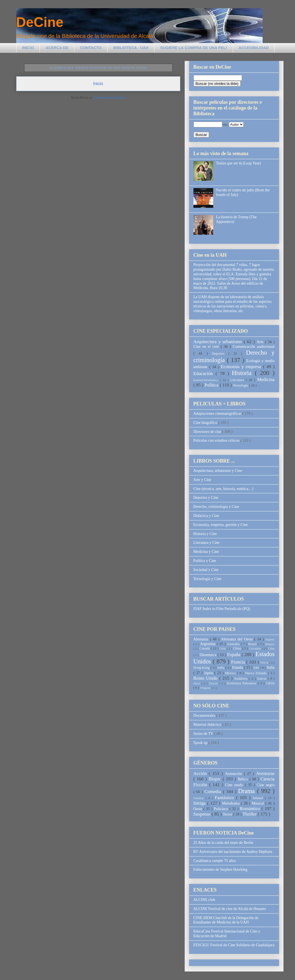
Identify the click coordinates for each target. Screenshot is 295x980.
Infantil (259, 798)
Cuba (271, 648)
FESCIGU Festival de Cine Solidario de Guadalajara (234, 945)
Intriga (200, 803)
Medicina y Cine (206, 552)
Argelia (270, 639)
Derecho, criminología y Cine (216, 507)
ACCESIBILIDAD (254, 48)
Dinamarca (208, 655)
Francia (239, 662)
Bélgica (270, 644)
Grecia (265, 662)
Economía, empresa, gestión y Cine (221, 525)
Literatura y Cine (207, 543)
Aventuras (265, 773)
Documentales (205, 716)
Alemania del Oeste (238, 639)
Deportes (220, 354)
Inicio (98, 84)
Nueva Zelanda (256, 673)
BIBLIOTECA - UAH (131, 48)
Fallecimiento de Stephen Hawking (220, 870)
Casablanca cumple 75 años (215, 861)
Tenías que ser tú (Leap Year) (238, 163)
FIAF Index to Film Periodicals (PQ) (222, 609)
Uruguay (206, 688)
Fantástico (225, 798)
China (238, 648)
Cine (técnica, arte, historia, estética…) (224, 489)
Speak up (201, 743)
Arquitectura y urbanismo (219, 342)
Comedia (214, 792)
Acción (201, 773)
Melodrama (232, 803)
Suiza (198, 683)
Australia (234, 644)
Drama (248, 791)
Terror (228, 814)
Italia (271, 667)
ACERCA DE (57, 48)
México (231, 673)
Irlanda (238, 667)
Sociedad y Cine (206, 570)
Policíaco (222, 809)
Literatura (238, 380)
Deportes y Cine (206, 498)
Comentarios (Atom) (109, 98)
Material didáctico (208, 725)
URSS (270, 683)
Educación (205, 373)
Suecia (262, 679)
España (234, 655)
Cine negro (266, 785)
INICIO (28, 48)
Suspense (203, 814)
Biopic (216, 779)
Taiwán (214, 683)
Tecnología (241, 385)
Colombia (255, 648)
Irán (257, 668)
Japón (209, 673)
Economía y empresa (242, 367)
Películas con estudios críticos (217, 440)
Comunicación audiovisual (254, 347)
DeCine (40, 22)
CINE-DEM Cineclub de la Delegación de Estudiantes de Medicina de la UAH (226, 920)
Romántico (251, 809)
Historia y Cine (205, 534)
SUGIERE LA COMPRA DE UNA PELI (194, 48)
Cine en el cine (207, 347)
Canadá (205, 648)
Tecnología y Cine (207, 579)
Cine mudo (235, 785)
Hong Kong (202, 668)
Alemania (202, 639)
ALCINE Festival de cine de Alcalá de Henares (230, 909)
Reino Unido (206, 678)
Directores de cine (208, 432)
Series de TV (204, 734)
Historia (243, 373)
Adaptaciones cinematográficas (218, 414)
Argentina (208, 644)
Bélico (244, 779)
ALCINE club (204, 900)
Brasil (253, 644)
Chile (223, 648)
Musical (259, 803)
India (221, 668)
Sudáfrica (242, 679)
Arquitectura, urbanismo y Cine (218, 471)
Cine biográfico (206, 423)
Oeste (199, 809)
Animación (234, 774)
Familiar (200, 798)
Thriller (250, 814)
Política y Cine (205, 561)
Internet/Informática (207, 380)
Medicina (266, 380)
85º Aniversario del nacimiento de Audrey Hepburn (233, 852)
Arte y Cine (202, 480)
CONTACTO (91, 48)
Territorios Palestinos (242, 683)
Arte (261, 342)
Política (212, 385)
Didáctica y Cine (206, 516)
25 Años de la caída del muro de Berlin (224, 843)
